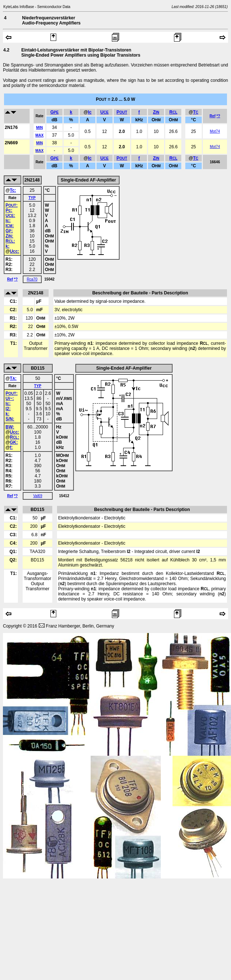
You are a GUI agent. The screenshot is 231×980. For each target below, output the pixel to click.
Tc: (13, 190)
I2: (8, 409)
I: (10, 226)
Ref (212, 116)
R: (10, 241)
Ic (90, 112)
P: (12, 205)
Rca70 (32, 279)
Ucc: (15, 251)
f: (11, 447)
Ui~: (10, 399)
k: (7, 246)
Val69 (38, 496)
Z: (9, 236)
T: (13, 378)
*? (218, 116)
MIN (39, 128)
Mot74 (215, 131)
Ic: (8, 221)
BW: (10, 427)
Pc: (9, 210)
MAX (39, 135)
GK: (14, 442)
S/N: (10, 419)
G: (9, 231)
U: (10, 216)
